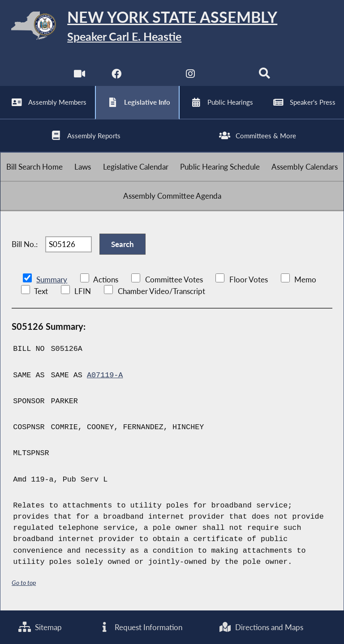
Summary (52, 279)
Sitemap (40, 627)
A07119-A (105, 375)
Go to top (24, 582)
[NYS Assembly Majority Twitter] (153, 76)
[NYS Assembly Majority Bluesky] (228, 76)
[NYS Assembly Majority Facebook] (116, 76)
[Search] (264, 76)
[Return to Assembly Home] (172, 27)
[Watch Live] (80, 76)
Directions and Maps (261, 627)
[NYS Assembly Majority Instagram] (191, 76)
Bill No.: (25, 244)
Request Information (140, 627)
